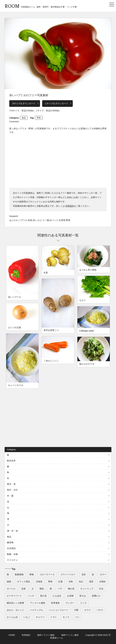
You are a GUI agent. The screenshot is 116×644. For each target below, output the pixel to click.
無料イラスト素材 (46, 635)
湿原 (91, 582)
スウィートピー (68, 574)
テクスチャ (12, 560)
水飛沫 (102, 582)
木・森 (10, 496)
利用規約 (70, 206)
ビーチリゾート (14, 596)
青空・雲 (11, 484)
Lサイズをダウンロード (57, 103)
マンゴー (70, 603)
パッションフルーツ (59, 610)
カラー (103, 574)
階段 (42, 589)
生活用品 (11, 548)
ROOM (12, 6)
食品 (24, 118)
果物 (32, 574)
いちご (27, 617)
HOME (12, 635)
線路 (9, 582)
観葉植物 (19, 574)
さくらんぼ (12, 617)
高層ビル (96, 596)
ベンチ (31, 596)
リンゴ (83, 603)
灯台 (101, 589)
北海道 (39, 582)
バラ (60, 589)
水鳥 (71, 582)
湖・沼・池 (12, 531)
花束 (23, 589)
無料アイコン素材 (70, 635)
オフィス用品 (23, 582)
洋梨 (76, 610)
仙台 (81, 582)
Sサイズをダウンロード (24, 103)
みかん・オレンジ (15, 610)
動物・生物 (12, 554)
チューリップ (87, 589)
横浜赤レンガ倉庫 (15, 603)
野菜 (39, 118)
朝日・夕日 (12, 490)
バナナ (100, 610)
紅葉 (61, 582)
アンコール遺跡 (38, 603)
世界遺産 (55, 603)
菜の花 (43, 596)
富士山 (83, 596)
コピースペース (47, 574)
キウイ (88, 610)
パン (77, 617)
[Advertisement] (58, 161)
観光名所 (11, 461)
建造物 (10, 542)
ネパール (11, 589)
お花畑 (70, 596)
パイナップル (36, 610)
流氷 (84, 574)
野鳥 (50, 582)
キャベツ (40, 617)
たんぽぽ (57, 596)
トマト (54, 617)
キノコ (66, 617)
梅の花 (71, 589)
